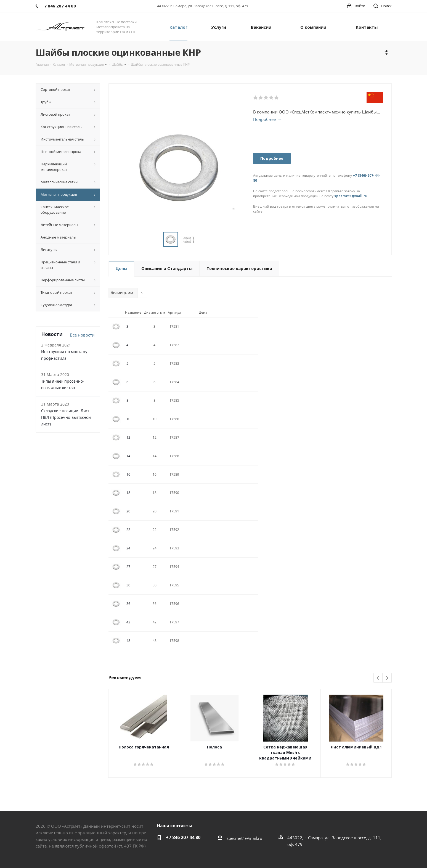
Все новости (82, 335)
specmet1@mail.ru (351, 196)
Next (387, 678)
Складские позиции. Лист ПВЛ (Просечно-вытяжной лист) (66, 417)
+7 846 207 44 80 (183, 837)
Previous (378, 678)
